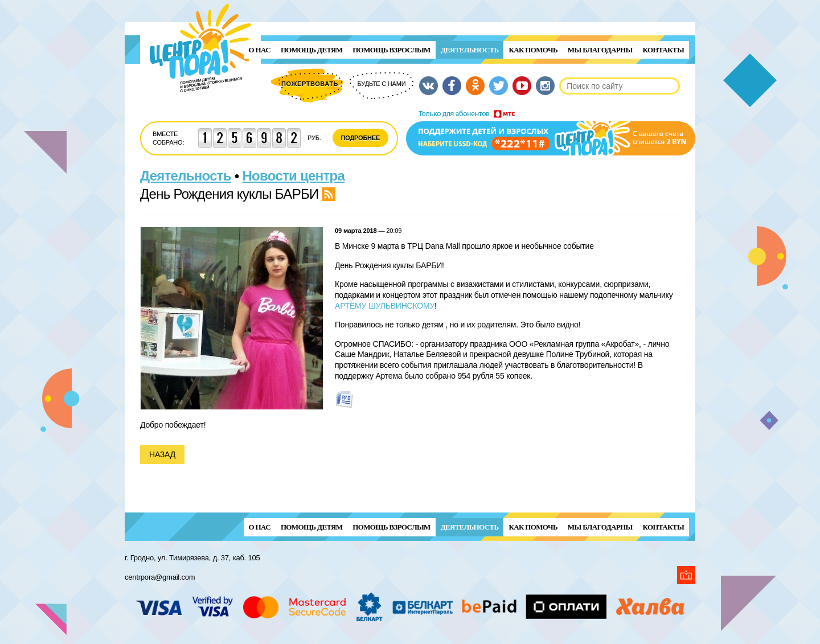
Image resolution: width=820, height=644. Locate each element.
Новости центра (294, 176)
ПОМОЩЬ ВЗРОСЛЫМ (391, 50)
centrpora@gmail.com (160, 577)
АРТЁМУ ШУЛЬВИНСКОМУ (385, 306)
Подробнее (361, 138)
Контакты (663, 50)
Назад (162, 454)
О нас (260, 50)
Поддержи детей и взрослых (551, 133)
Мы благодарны (600, 50)
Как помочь (533, 50)
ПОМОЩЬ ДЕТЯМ (311, 50)
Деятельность (470, 50)
